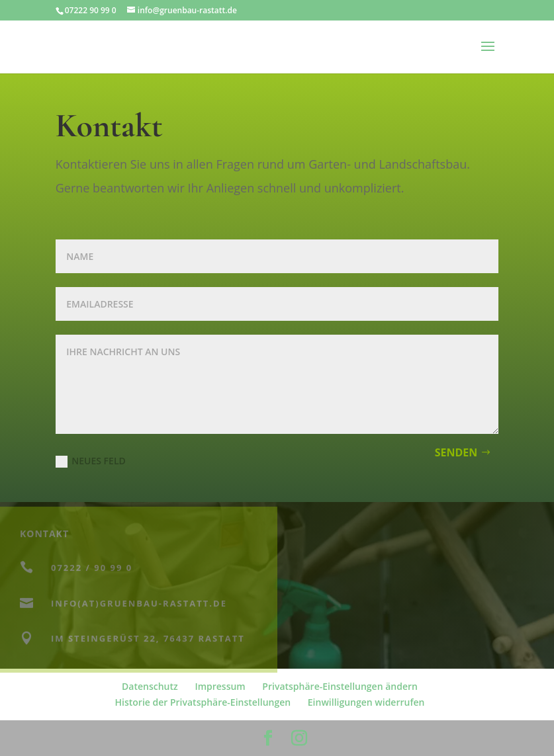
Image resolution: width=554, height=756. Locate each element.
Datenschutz (150, 686)
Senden (456, 452)
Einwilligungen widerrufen (366, 702)
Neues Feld (90, 461)
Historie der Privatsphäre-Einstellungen (203, 702)
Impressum (220, 686)
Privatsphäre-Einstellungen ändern (340, 686)
